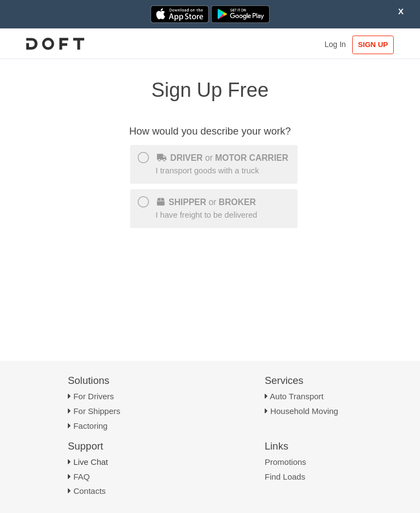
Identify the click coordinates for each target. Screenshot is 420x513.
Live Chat (91, 462)
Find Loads (285, 477)
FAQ (81, 477)
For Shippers (97, 411)
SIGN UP (373, 45)
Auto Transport (296, 396)
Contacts (89, 491)
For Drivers (94, 396)
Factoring (91, 426)
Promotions (285, 462)
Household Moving (304, 411)
